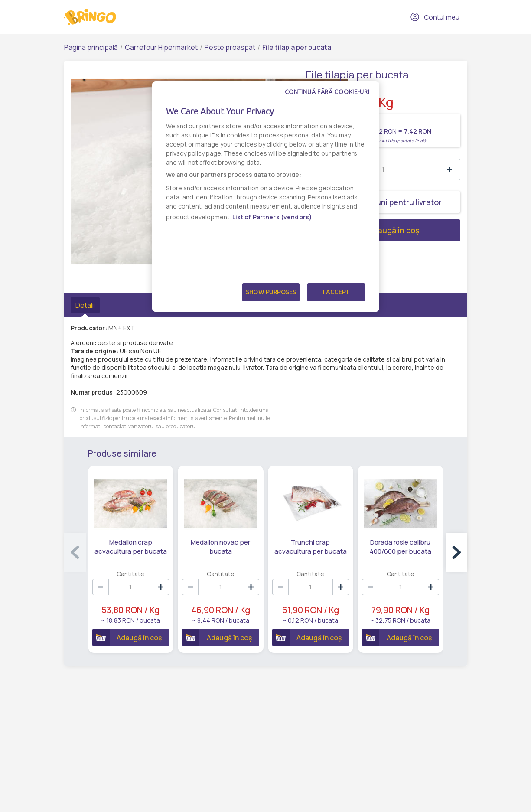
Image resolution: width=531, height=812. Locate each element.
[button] (456, 552)
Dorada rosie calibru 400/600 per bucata (401, 547)
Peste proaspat (230, 47)
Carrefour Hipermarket (161, 47)
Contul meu (435, 17)
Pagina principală (91, 47)
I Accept (336, 292)
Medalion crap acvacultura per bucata (131, 547)
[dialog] (266, 196)
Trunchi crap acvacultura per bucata (311, 547)
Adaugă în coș (363, 230)
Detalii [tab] (85, 305)
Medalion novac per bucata (220, 547)
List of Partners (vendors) (272, 217)
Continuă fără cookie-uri (327, 92)
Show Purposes (271, 292)
